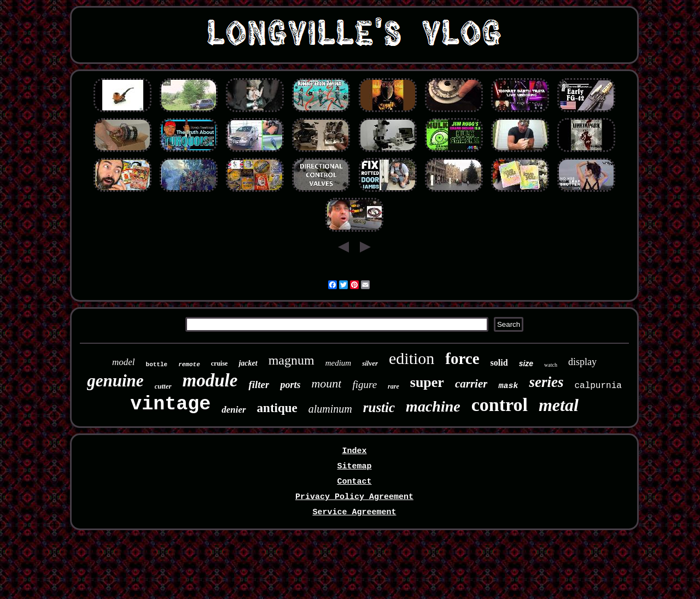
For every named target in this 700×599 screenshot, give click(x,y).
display (582, 362)
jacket (248, 363)
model (124, 362)
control (500, 405)
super (427, 382)
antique (277, 408)
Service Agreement (354, 512)
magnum (291, 360)
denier (234, 410)
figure (364, 384)
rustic (379, 407)
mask (508, 386)
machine (433, 406)
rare (393, 386)
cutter (163, 386)
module (210, 380)
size (526, 363)
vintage (170, 404)
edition (412, 358)
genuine (115, 381)
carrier (471, 384)
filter (259, 384)
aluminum (330, 409)
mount (326, 383)
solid (499, 363)
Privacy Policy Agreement (354, 497)
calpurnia (598, 386)
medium (339, 363)
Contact (354, 482)
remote (189, 365)
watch (551, 365)
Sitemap (354, 466)
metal (559, 405)
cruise (220, 363)
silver (370, 363)
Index (354, 451)
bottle (157, 365)
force (462, 359)
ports (290, 385)
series (546, 382)
